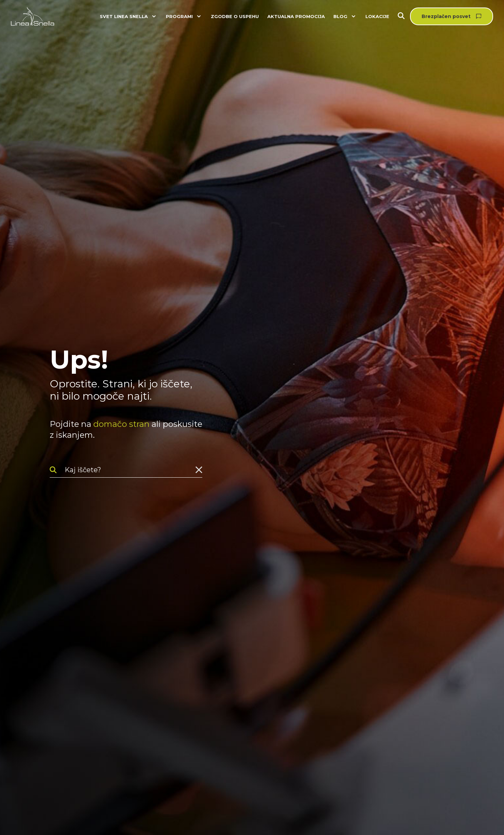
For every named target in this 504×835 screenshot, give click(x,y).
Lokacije (377, 16)
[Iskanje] (404, 17)
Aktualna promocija (296, 16)
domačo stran (121, 424)
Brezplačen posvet (446, 16)
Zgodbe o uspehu (235, 16)
